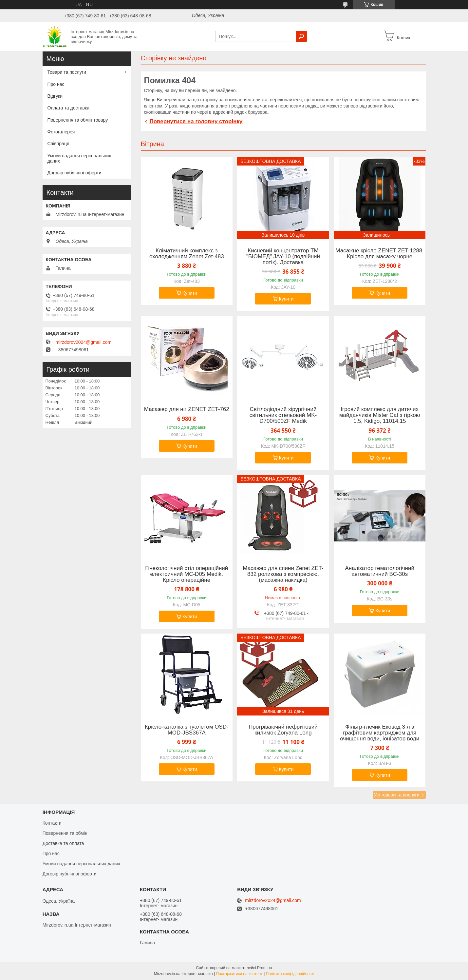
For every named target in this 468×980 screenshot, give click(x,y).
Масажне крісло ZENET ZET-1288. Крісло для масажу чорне (380, 254)
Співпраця (58, 144)
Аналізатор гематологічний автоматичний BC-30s (380, 571)
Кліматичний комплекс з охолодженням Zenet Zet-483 (187, 254)
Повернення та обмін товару (78, 120)
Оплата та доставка (69, 108)
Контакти (52, 823)
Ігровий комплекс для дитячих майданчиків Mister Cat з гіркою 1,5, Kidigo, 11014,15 (380, 415)
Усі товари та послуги (397, 795)
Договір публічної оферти (75, 173)
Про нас (56, 84)
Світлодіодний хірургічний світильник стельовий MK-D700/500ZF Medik (283, 415)
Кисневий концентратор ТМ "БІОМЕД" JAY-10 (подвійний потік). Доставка (283, 257)
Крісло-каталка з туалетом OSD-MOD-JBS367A (187, 730)
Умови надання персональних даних (79, 158)
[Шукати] (301, 36)
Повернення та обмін (65, 833)
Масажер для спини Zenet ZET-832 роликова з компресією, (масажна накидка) (283, 574)
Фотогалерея (61, 132)
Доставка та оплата (63, 843)
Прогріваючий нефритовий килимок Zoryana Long (283, 730)
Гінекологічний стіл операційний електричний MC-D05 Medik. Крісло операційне (187, 574)
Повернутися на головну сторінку (196, 121)
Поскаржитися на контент (239, 974)
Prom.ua (264, 968)
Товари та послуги (67, 72)
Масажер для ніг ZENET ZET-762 (187, 409)
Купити (190, 293)
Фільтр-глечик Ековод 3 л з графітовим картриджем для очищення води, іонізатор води (380, 733)
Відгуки (55, 96)
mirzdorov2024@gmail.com (84, 342)
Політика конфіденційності (290, 974)
